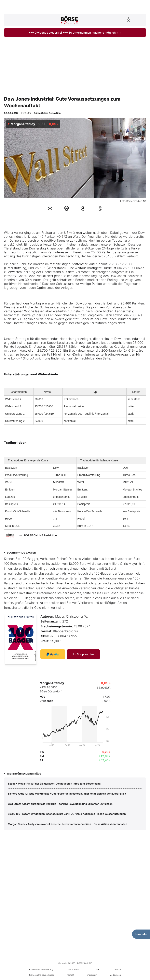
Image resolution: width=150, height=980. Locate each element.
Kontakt (70, 975)
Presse (118, 969)
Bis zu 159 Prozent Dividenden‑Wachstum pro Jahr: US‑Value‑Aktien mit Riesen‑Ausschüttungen (67, 814)
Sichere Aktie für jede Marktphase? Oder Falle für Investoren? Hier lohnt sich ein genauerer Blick (67, 794)
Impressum (92, 975)
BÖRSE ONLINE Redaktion (40, 535)
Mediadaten (115, 975)
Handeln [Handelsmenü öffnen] (141, 934)
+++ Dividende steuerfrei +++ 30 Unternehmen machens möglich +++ (75, 33)
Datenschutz (74, 969)
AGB (97, 969)
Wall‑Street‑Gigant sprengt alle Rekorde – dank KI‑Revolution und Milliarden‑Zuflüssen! (61, 804)
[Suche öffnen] (140, 20)
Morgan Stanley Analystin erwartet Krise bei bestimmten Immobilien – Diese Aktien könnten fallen (68, 824)
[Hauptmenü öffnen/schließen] (10, 20)
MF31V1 (128, 482)
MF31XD (58, 482)
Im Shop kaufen (83, 654)
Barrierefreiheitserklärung (41, 969)
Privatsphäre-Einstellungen (42, 975)
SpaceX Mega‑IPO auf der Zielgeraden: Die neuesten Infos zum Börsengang (54, 784)
